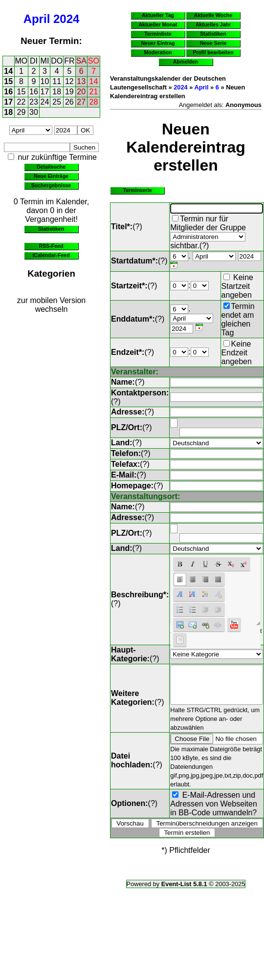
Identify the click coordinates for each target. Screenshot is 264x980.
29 (22, 112)
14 (8, 71)
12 (69, 81)
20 (81, 92)
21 (94, 92)
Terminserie (137, 190)
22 (22, 102)
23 (34, 102)
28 (94, 102)
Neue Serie (213, 43)
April (37, 19)
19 (69, 92)
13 (81, 81)
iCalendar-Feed (51, 255)
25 (57, 102)
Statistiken (51, 229)
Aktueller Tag (158, 15)
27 (81, 102)
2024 (66, 19)
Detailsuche (51, 167)
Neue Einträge (51, 176)
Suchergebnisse (51, 185)
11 (57, 81)
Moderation (158, 52)
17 (45, 92)
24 (45, 102)
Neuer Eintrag (158, 43)
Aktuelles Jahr (213, 24)
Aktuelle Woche (213, 15)
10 (45, 81)
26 (69, 102)
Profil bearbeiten (213, 52)
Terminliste (158, 34)
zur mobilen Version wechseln (52, 305)
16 (8, 92)
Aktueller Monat (158, 24)
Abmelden (186, 62)
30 (34, 112)
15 (8, 81)
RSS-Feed (51, 246)
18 (57, 92)
